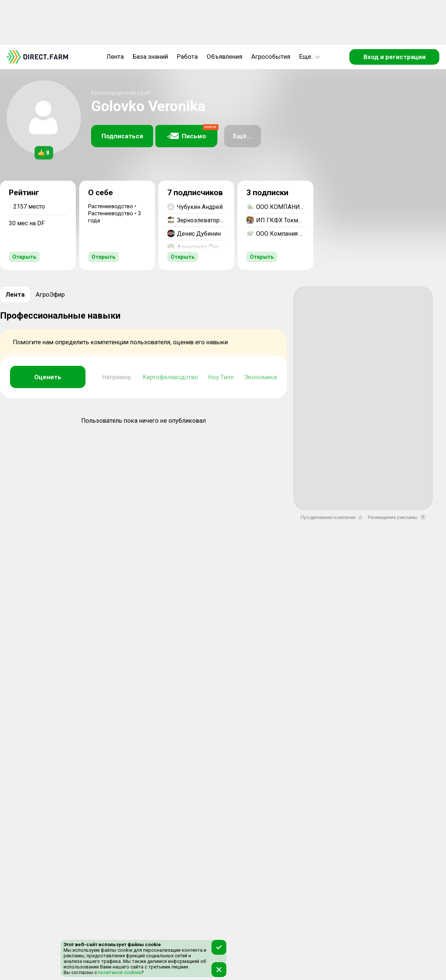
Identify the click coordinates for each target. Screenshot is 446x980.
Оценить (48, 377)
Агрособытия (271, 57)
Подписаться (122, 136)
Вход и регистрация (395, 57)
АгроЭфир (50, 294)
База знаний (150, 57)
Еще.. (310, 57)
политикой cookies (119, 972)
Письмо (192, 132)
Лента (115, 57)
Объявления (224, 57)
